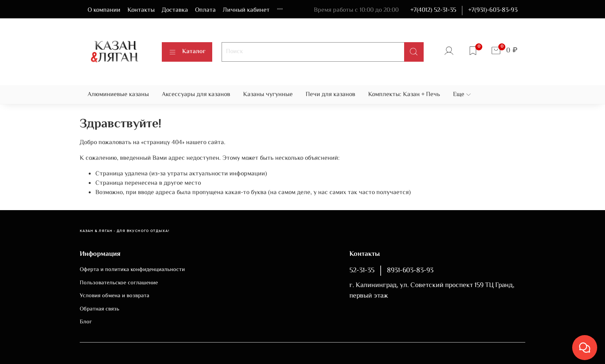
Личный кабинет (246, 10)
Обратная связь (99, 309)
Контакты (141, 10)
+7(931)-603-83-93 (493, 10)
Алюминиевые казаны (118, 95)
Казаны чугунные (268, 95)
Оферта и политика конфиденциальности (132, 270)
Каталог (187, 52)
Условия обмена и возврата (115, 296)
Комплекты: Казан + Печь (404, 95)
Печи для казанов (330, 95)
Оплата (205, 10)
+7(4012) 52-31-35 (433, 10)
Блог (86, 322)
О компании (104, 10)
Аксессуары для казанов (196, 95)
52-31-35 (362, 271)
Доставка (175, 10)
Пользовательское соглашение (119, 283)
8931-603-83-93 (410, 271)
